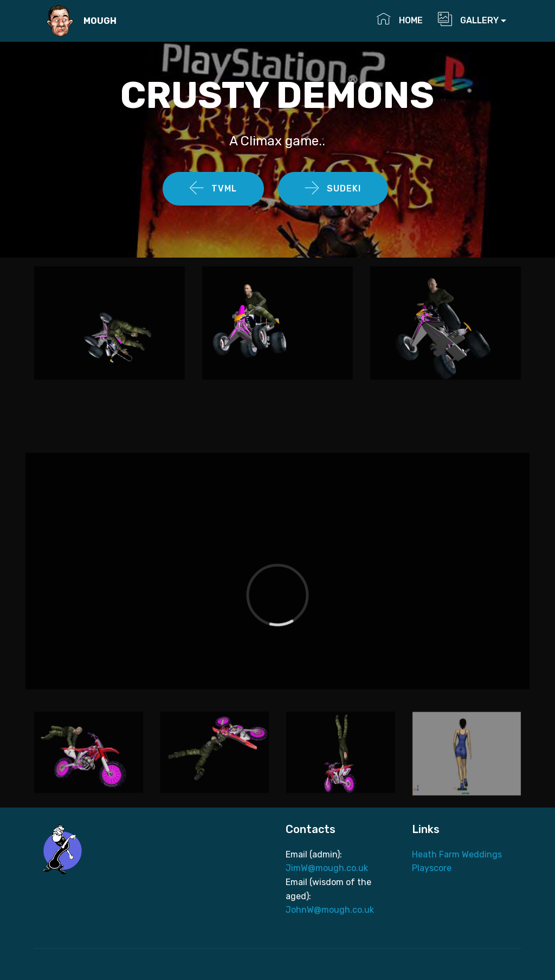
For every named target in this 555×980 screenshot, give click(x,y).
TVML (213, 189)
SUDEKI (333, 189)
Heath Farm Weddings (457, 854)
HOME (402, 19)
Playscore (432, 868)
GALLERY (468, 19)
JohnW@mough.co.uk (331, 910)
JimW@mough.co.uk (327, 868)
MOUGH (100, 21)
